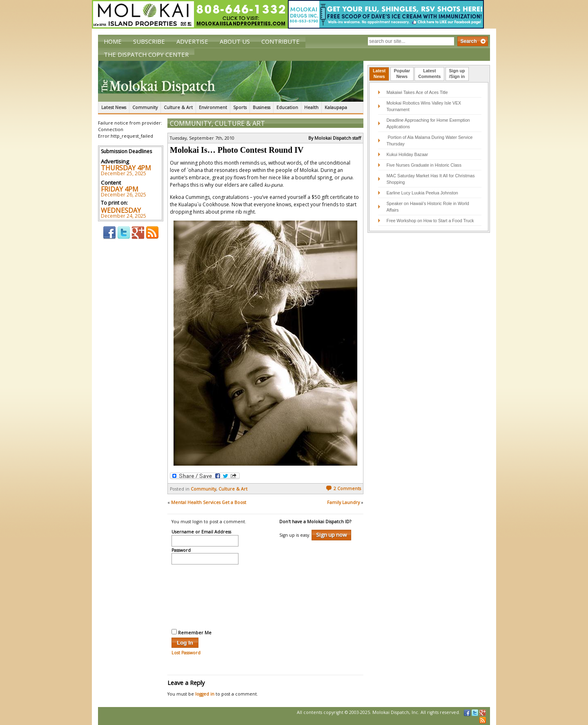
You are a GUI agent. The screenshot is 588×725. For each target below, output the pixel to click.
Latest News (114, 107)
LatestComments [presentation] (429, 74)
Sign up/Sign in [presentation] (457, 74)
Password (181, 551)
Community (145, 107)
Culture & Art (178, 107)
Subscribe (149, 41)
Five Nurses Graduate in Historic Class (424, 165)
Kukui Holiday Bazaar (407, 154)
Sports (240, 107)
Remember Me (192, 632)
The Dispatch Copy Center (146, 54)
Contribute (281, 41)
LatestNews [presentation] (379, 74)
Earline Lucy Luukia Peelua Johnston (422, 193)
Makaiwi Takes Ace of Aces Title (417, 92)
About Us (235, 41)
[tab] (379, 74)
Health (311, 107)
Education (287, 107)
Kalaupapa (336, 107)
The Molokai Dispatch (231, 81)
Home (113, 41)
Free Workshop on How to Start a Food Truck (430, 221)
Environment (213, 107)
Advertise (192, 41)
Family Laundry (343, 502)
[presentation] (205, 596)
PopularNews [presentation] (402, 74)
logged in (205, 694)
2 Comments (343, 489)
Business (262, 107)
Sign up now (331, 535)
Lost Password (186, 653)
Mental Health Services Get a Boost (209, 502)
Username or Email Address (201, 532)
